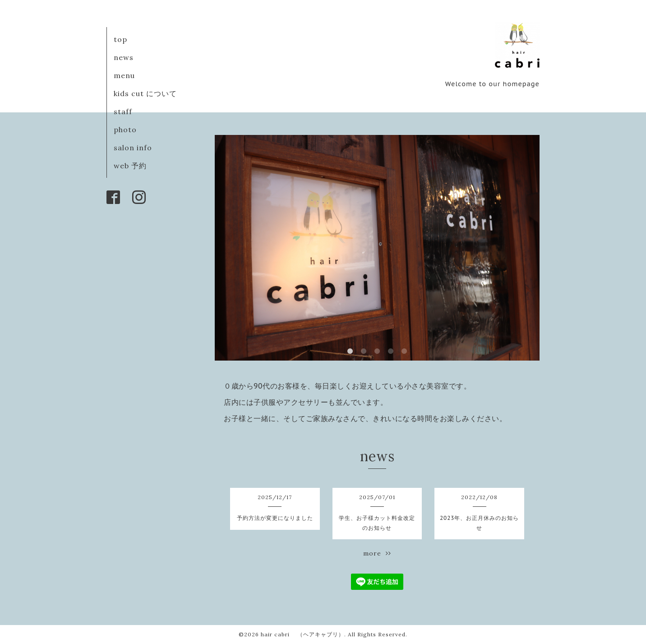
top (120, 39)
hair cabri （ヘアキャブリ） (302, 634)
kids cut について (145, 93)
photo (125, 130)
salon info (133, 148)
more (377, 553)
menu (124, 75)
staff (123, 111)
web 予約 (130, 166)
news (124, 57)
